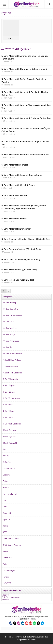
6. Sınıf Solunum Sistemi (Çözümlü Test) (21, 249)
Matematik (7, 558)
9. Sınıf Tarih (8, 417)
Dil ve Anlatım (9, 468)
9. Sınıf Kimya (8, 411)
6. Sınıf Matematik (10, 379)
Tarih (5, 564)
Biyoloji (6, 456)
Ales (5, 449)
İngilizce (6, 519)
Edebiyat (6, 475)
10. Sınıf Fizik (8, 322)
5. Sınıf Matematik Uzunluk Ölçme (18, 185)
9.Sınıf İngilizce (9, 437)
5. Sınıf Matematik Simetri (14, 219)
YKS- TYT (7, 583)
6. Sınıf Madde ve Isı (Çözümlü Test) (19, 270)
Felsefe (6, 488)
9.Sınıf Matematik (10, 443)
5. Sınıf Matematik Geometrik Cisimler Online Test (26, 118)
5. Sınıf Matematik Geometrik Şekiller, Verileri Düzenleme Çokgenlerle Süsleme (24, 207)
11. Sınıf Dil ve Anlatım (12, 360)
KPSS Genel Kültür (11, 539)
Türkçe (6, 577)
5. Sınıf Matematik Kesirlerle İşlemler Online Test (25, 155)
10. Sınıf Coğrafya (10, 309)
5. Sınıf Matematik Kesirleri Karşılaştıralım (22, 175)
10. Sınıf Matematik (11, 341)
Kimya (5, 526)
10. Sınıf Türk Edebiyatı (13, 354)
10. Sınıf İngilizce (10, 328)
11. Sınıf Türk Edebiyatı (12, 373)
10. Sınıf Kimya (9, 335)
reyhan (11, 38)
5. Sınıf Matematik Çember (15, 165)
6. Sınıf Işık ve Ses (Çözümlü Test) (18, 280)
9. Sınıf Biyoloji (9, 392)
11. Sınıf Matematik (10, 366)
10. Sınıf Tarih (8, 347)
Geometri (7, 513)
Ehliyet (6, 481)
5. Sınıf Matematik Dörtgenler (16, 229)
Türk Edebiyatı (9, 571)
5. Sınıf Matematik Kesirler (14, 195)
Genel (5, 507)
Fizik (5, 500)
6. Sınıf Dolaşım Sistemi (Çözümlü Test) (21, 259)
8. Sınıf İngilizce (9, 386)
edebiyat (5, 595)
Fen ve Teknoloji (10, 494)
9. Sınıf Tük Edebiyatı (12, 424)
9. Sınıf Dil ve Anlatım (12, 398)
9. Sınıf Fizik (8, 405)
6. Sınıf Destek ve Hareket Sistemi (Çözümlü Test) (26, 239)
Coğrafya (7, 462)
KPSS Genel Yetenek (12, 545)
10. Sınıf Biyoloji (9, 303)
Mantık (6, 551)
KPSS (5, 532)
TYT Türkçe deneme (11, 597)
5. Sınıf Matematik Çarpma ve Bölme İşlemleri (24, 69)
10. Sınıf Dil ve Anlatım (12, 315)
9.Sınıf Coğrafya (9, 430)
